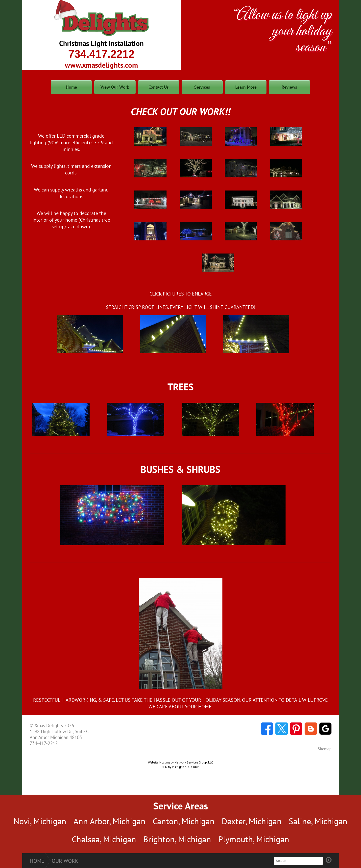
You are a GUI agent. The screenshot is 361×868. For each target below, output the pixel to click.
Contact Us (159, 87)
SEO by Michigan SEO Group (180, 767)
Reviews (289, 87)
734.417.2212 (101, 54)
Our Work (65, 861)
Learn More (246, 87)
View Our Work (115, 87)
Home (71, 87)
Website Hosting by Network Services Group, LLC (180, 762)
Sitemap (325, 749)
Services (202, 87)
